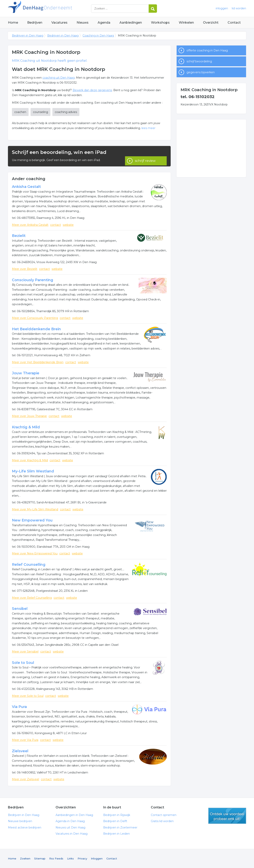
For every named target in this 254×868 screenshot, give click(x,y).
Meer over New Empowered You (35, 553)
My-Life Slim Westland (33, 471)
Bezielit (19, 236)
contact (56, 225)
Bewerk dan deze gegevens (92, 90)
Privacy (82, 858)
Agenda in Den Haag (70, 821)
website (68, 225)
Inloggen (97, 858)
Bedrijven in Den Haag (58, 8)
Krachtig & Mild (26, 427)
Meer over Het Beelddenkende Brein (38, 362)
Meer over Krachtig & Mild (30, 460)
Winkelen (186, 23)
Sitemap (40, 858)
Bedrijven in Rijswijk (117, 815)
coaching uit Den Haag (59, 78)
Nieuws (83, 23)
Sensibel (20, 609)
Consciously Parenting (33, 280)
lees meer (148, 128)
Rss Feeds (56, 858)
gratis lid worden (227, 816)
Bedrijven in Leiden (116, 834)
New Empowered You (32, 520)
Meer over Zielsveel (25, 779)
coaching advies (66, 112)
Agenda (104, 23)
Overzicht (211, 23)
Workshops (160, 23)
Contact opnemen (164, 815)
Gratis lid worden (162, 821)
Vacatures (59, 23)
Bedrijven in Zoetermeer (120, 827)
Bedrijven (35, 23)
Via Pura (19, 707)
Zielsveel (20, 751)
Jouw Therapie (26, 373)
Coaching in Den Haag (98, 36)
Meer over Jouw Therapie (29, 416)
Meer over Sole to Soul (28, 696)
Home (13, 23)
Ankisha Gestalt (26, 187)
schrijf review (145, 156)
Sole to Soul (23, 663)
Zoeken (25, 858)
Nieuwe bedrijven (20, 821)
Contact (234, 23)
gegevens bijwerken (201, 72)
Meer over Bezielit (25, 269)
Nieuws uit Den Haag (70, 827)
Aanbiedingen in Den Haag (74, 815)
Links (70, 858)
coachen (20, 112)
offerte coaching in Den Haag (207, 50)
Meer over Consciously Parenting (35, 318)
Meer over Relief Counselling (32, 598)
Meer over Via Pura (25, 740)
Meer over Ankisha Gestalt (30, 225)
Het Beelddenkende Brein (36, 329)
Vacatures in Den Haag (72, 834)
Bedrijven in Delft (115, 821)
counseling (40, 112)
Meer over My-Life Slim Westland (35, 509)
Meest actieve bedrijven (25, 827)
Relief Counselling (29, 565)
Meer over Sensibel (25, 652)
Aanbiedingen (131, 23)
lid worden (239, 8)
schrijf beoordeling (199, 61)
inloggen (222, 8)
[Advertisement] (211, 148)
